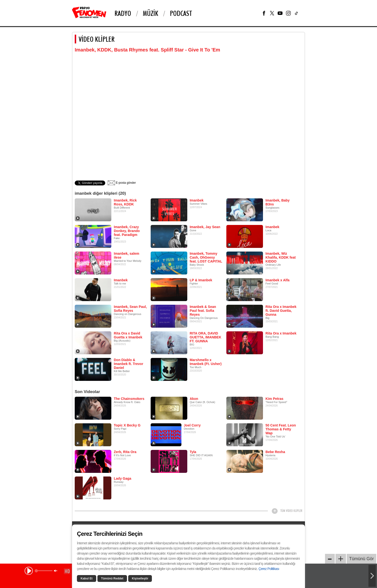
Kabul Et (87, 578)
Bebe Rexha (275, 452)
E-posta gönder (122, 183)
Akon (194, 399)
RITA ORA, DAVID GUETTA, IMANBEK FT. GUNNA (206, 337)
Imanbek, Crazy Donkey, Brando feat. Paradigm (127, 231)
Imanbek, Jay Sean (205, 227)
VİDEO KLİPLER (97, 39)
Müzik (151, 13)
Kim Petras (274, 399)
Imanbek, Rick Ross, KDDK (125, 202)
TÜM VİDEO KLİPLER (291, 511)
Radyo (123, 13)
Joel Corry (192, 425)
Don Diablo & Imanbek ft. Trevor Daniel (129, 364)
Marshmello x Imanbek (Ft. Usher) (206, 362)
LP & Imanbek (201, 280)
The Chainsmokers (129, 399)
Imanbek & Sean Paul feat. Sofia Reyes (203, 311)
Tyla (193, 452)
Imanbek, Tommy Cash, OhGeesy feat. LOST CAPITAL (206, 257)
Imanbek (197, 200)
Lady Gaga (123, 478)
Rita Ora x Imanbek (281, 333)
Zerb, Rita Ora (125, 452)
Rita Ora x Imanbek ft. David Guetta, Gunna (281, 311)
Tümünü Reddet (112, 578)
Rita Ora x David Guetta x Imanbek (128, 335)
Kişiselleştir (140, 578)
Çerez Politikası (269, 569)
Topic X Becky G (127, 425)
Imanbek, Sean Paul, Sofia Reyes (130, 309)
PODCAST (181, 13)
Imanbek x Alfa (277, 280)
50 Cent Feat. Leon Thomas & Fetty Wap (281, 429)
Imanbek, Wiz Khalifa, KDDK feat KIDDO (281, 257)
